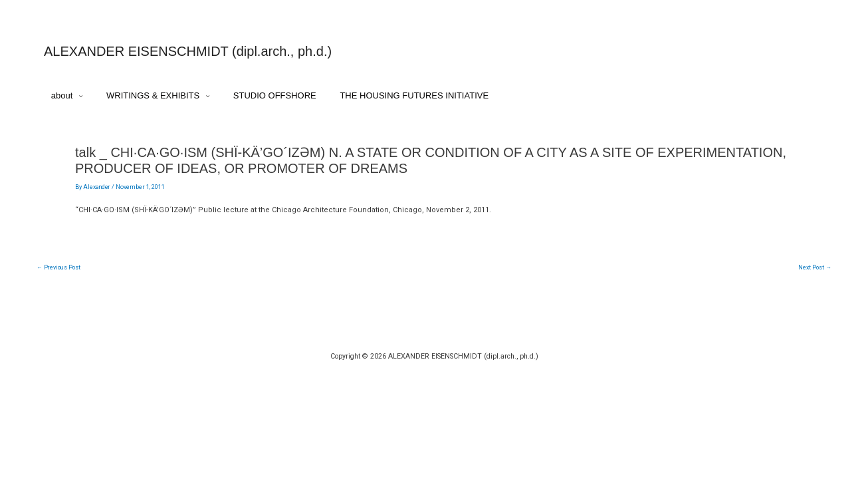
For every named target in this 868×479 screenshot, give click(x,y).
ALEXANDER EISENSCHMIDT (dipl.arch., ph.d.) (188, 51)
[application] (81, 97)
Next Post (814, 274)
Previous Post (60, 274)
